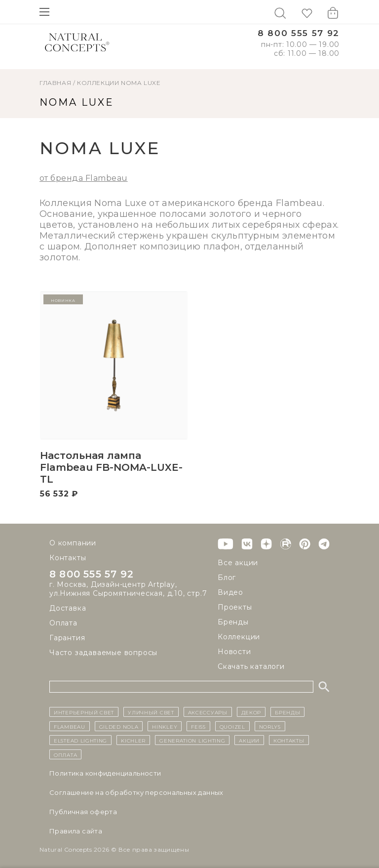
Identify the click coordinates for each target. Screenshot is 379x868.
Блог (227, 578)
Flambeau (70, 726)
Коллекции (98, 83)
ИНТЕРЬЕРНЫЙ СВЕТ (84, 712)
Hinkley (165, 726)
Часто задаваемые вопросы (103, 653)
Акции (249, 740)
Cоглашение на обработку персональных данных (136, 792)
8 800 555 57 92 (299, 33)
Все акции (238, 563)
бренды (287, 712)
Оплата (63, 623)
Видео (230, 592)
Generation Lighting (192, 740)
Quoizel (232, 726)
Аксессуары (208, 712)
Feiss (198, 726)
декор (251, 712)
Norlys (270, 726)
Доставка (68, 608)
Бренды (233, 622)
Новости (234, 652)
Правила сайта (76, 831)
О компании (73, 543)
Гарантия (67, 638)
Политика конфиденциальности (105, 773)
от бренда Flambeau (84, 178)
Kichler (133, 740)
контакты (289, 740)
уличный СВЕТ (151, 712)
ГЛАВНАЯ (55, 83)
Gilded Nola (119, 726)
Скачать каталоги (251, 666)
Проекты (235, 607)
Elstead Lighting (80, 740)
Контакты (68, 558)
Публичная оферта (83, 812)
